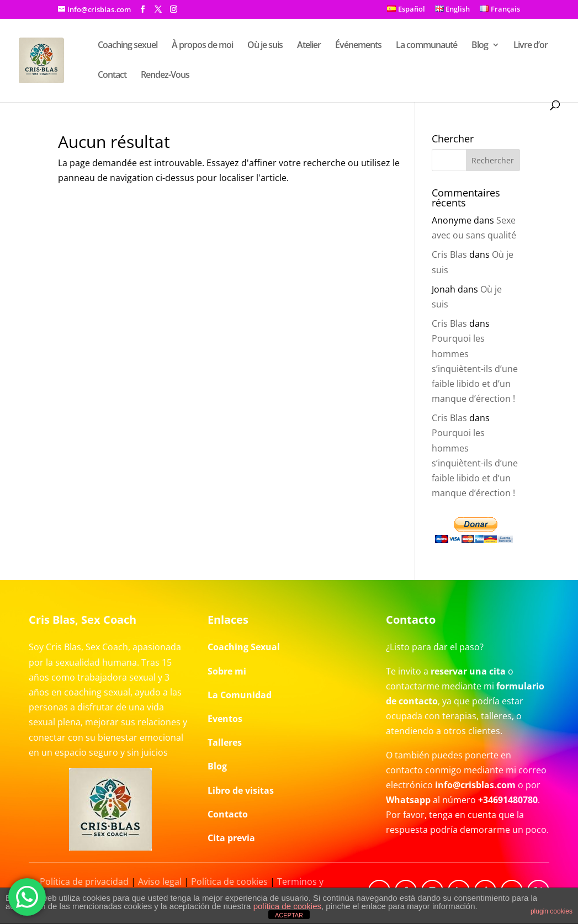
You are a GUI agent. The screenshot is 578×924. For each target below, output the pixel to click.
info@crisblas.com (475, 785)
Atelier (309, 46)
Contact (112, 76)
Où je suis (265, 46)
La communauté (426, 46)
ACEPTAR (289, 915)
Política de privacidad (84, 881)
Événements (358, 46)
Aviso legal (160, 881)
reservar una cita (468, 671)
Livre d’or (531, 46)
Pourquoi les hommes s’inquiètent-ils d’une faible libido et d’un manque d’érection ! (475, 368)
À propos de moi (202, 46)
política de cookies (287, 906)
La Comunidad (240, 695)
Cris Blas (449, 254)
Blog (480, 46)
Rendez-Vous (165, 76)
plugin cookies (552, 911)
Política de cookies (229, 881)
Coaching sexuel (128, 46)
